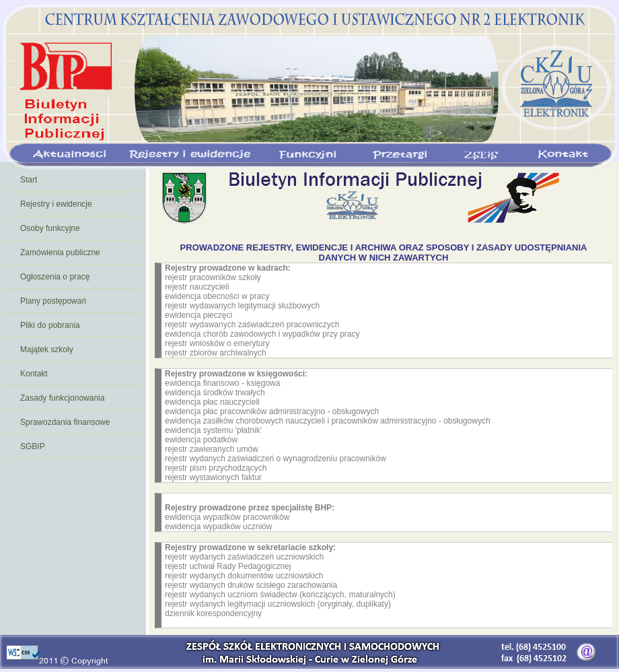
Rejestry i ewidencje (56, 204)
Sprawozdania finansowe (65, 422)
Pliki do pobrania (50, 325)
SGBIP (33, 446)
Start (29, 180)
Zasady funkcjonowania (62, 398)
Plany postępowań (53, 301)
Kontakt (34, 374)
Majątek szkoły (47, 349)
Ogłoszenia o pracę (55, 277)
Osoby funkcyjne (50, 228)
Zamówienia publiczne (60, 253)
